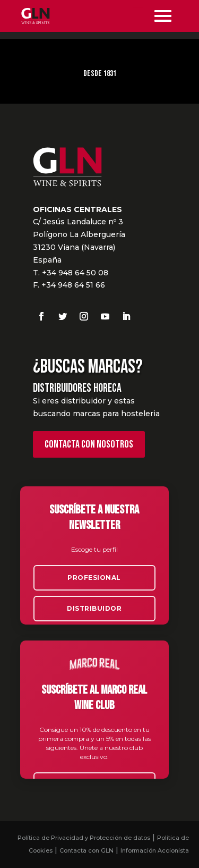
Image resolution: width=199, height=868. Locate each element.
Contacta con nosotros (89, 444)
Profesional (94, 578)
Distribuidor (94, 608)
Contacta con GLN (86, 850)
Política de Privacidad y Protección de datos (84, 838)
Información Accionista (155, 850)
